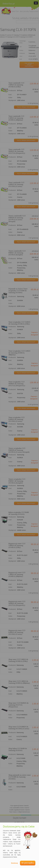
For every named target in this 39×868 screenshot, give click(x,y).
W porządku (28, 863)
